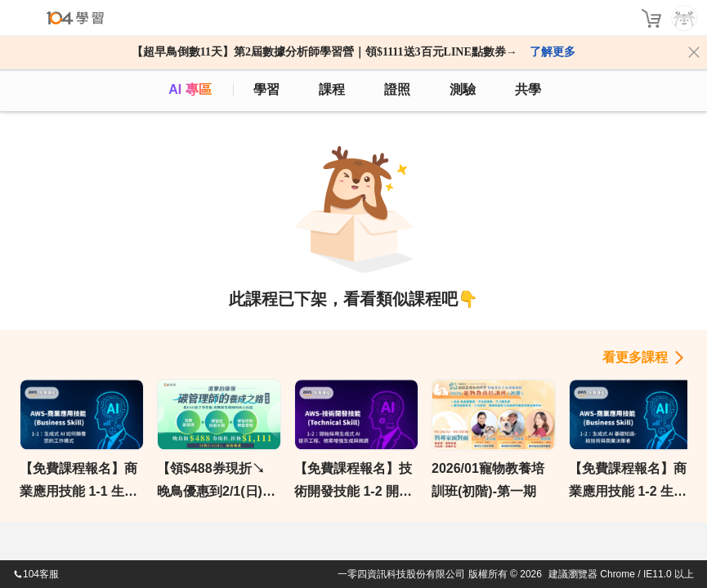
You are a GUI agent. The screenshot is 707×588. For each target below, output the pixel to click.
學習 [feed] (266, 89)
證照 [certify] (397, 89)
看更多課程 (635, 357)
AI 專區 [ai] (190, 89)
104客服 (36, 574)
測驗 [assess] (463, 89)
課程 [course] (332, 89)
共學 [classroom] (528, 89)
